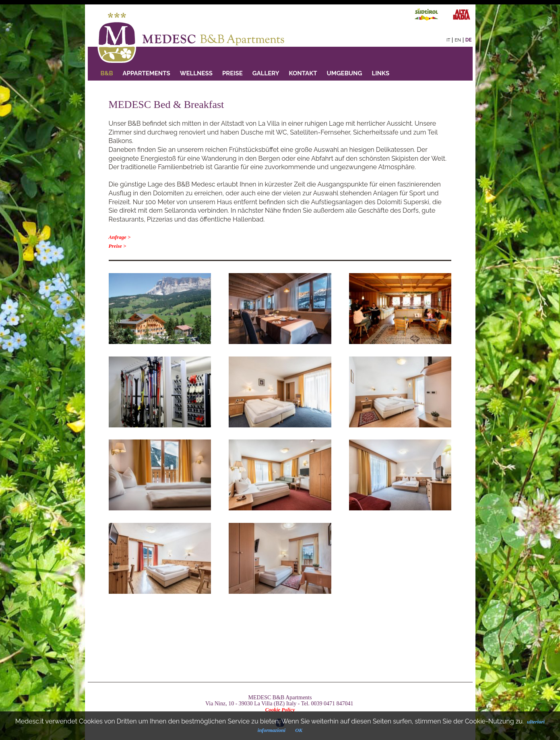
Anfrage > (120, 237)
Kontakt (303, 73)
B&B (107, 73)
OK (299, 730)
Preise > (118, 246)
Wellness (196, 73)
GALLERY (266, 73)
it (448, 40)
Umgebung (345, 73)
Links (380, 73)
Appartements (147, 73)
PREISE (232, 73)
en (458, 40)
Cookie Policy (280, 710)
